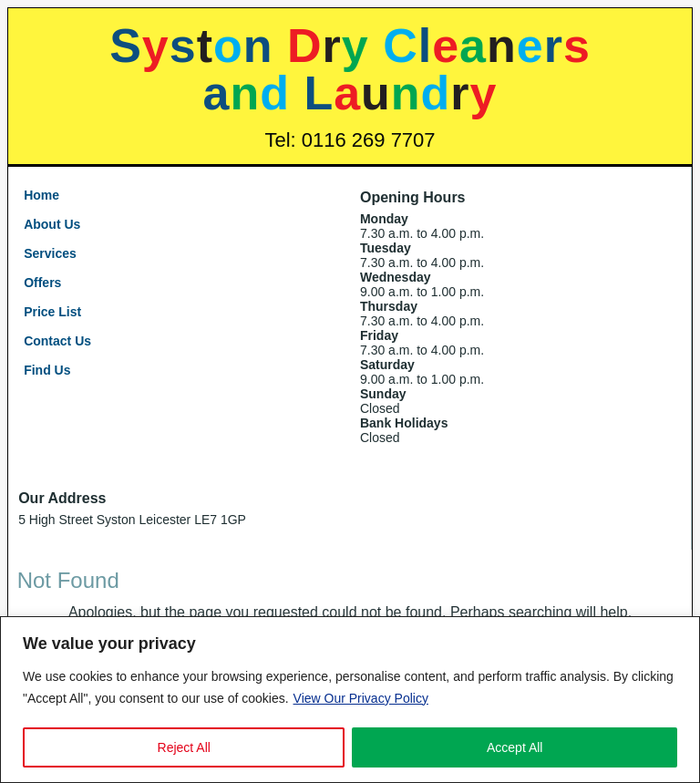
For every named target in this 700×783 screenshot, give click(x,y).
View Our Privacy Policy (361, 698)
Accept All (515, 747)
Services (50, 253)
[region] (350, 700)
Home (41, 195)
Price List (52, 312)
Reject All (184, 747)
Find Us (47, 370)
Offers (42, 283)
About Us (52, 224)
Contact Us (57, 341)
